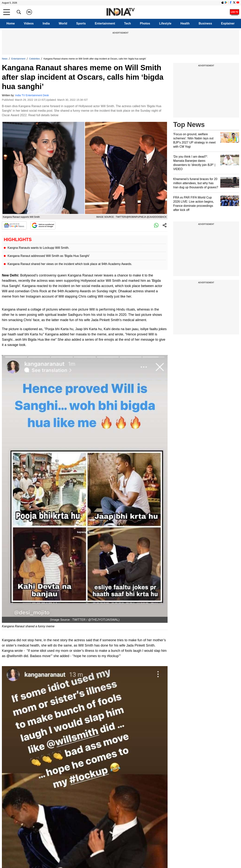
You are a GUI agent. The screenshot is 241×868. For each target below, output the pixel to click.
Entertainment (105, 23)
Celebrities (35, 59)
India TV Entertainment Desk (32, 95)
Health (185, 23)
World (63, 23)
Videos (29, 23)
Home (11, 23)
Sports (81, 23)
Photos (145, 23)
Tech (127, 23)
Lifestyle (165, 23)
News (5, 59)
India (46, 23)
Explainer (228, 23)
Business (205, 23)
